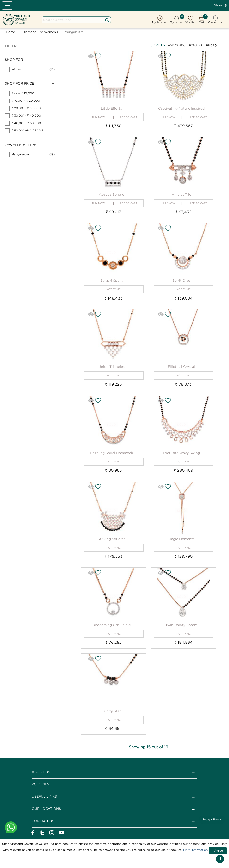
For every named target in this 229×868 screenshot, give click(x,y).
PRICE (211, 45)
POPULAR (196, 45)
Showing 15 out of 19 (148, 747)
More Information (195, 850)
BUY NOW (99, 117)
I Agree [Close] (218, 851)
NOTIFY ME (113, 289)
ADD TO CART (128, 117)
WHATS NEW (177, 45)
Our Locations (114, 809)
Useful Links (114, 797)
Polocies (114, 785)
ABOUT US (114, 773)
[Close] (224, 844)
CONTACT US (114, 822)
